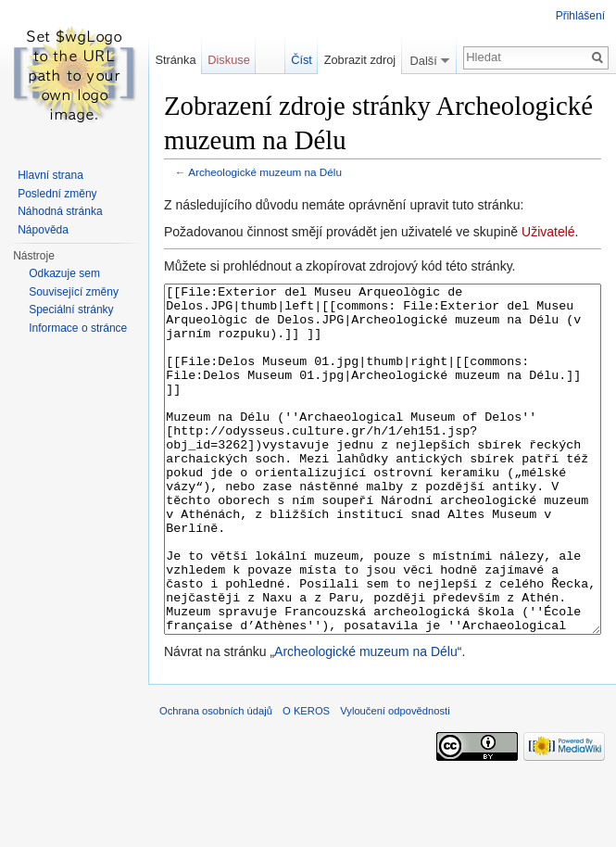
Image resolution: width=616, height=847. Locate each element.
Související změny (74, 292)
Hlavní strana (50, 175)
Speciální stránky (71, 310)
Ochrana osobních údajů (216, 780)
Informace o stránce (78, 328)
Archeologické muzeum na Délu (265, 172)
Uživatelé (548, 232)
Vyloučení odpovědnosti (395, 780)
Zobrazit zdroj (360, 60)
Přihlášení (580, 16)
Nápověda (43, 230)
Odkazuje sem (64, 273)
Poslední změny (57, 194)
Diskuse (229, 60)
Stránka (175, 60)
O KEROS (306, 780)
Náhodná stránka (60, 211)
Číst (302, 60)
